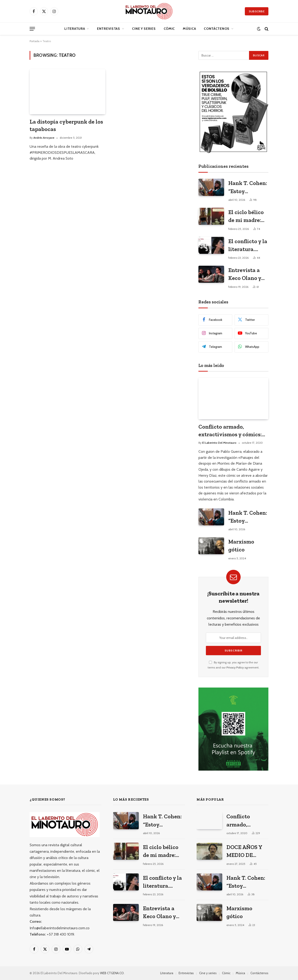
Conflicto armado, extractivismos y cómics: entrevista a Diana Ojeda (230, 431)
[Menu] (32, 29)
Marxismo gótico (241, 545)
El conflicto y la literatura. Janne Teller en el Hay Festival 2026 (248, 246)
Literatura (75, 29)
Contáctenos (217, 29)
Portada (35, 41)
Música (189, 29)
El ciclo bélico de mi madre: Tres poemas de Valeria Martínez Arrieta (248, 216)
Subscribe (257, 11)
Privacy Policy (235, 667)
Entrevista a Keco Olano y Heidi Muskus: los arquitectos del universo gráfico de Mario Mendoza (248, 274)
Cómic (169, 29)
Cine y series (144, 29)
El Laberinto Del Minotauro (219, 443)
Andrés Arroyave (44, 138)
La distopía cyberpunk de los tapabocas (66, 125)
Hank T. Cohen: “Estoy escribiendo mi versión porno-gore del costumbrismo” (248, 187)
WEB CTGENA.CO (112, 973)
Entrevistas (109, 29)
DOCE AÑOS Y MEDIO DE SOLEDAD (244, 851)
